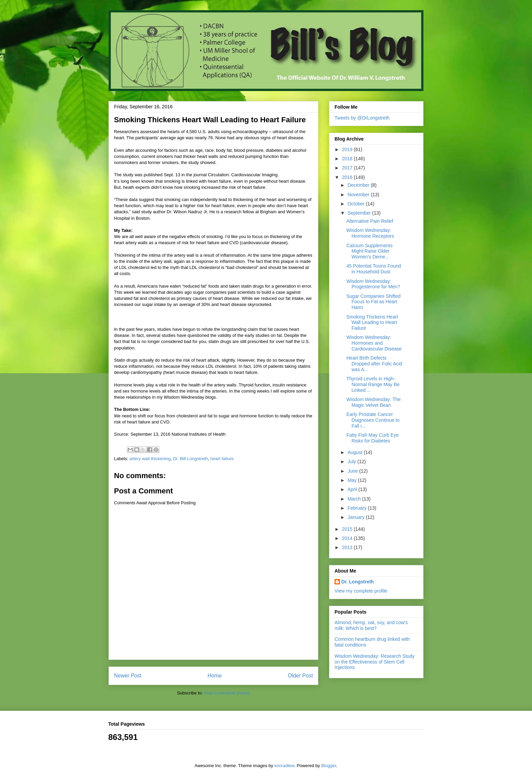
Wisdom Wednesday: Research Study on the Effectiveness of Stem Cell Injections (375, 662)
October (357, 204)
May (353, 480)
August (355, 452)
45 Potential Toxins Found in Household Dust (374, 269)
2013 (348, 547)
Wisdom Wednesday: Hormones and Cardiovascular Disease (374, 343)
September (360, 213)
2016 (348, 177)
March (355, 499)
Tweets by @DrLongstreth (362, 118)
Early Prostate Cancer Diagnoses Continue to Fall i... (373, 420)
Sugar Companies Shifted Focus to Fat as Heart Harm (374, 302)
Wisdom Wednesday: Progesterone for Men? (373, 284)
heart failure (222, 459)
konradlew (284, 766)
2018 (348, 159)
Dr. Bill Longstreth (191, 459)
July (352, 461)
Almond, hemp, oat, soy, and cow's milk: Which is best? (371, 625)
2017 (348, 168)
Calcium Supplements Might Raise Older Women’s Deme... (369, 251)
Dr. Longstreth (358, 582)
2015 (348, 529)
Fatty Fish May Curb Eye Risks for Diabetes (373, 438)
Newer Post (128, 676)
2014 (348, 538)
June (353, 471)
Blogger (329, 766)
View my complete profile (361, 591)
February (358, 508)
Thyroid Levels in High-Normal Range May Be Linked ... (373, 384)
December (359, 185)
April (353, 489)
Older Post (300, 676)
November (359, 195)
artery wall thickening (150, 459)
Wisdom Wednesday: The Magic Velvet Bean (374, 402)
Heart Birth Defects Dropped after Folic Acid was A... (374, 364)
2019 (348, 149)
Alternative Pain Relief (370, 221)
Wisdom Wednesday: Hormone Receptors (370, 233)
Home (215, 676)
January (357, 517)
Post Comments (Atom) (227, 693)
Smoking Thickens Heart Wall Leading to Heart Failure (372, 323)
